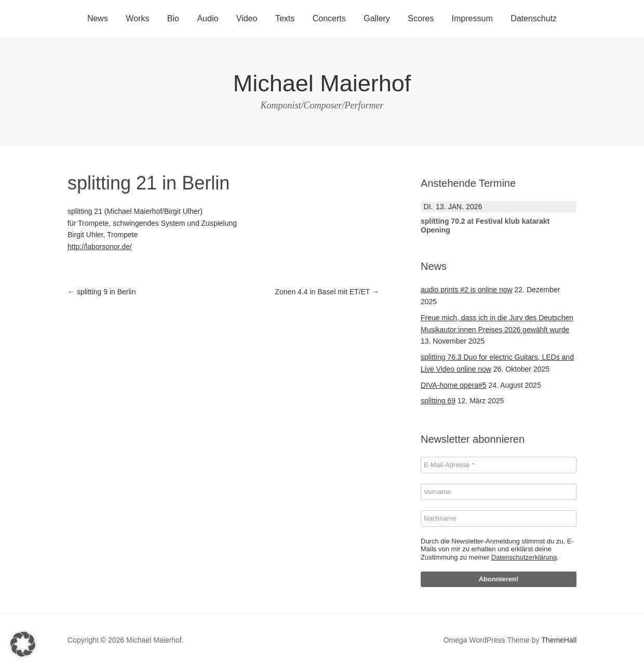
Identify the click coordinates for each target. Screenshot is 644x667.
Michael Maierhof (322, 83)
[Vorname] (499, 492)
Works (137, 18)
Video (247, 18)
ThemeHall (559, 640)
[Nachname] (499, 519)
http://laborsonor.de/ (100, 247)
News (98, 18)
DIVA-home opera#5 (454, 385)
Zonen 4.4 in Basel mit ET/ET (327, 292)
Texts (285, 18)
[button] (23, 644)
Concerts (329, 18)
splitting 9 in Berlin (102, 292)
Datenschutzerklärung (524, 557)
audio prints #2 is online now (467, 290)
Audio (207, 18)
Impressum (472, 18)
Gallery (377, 18)
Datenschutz (534, 18)
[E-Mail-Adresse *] (499, 465)
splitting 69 (438, 401)
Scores (421, 18)
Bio (173, 18)
